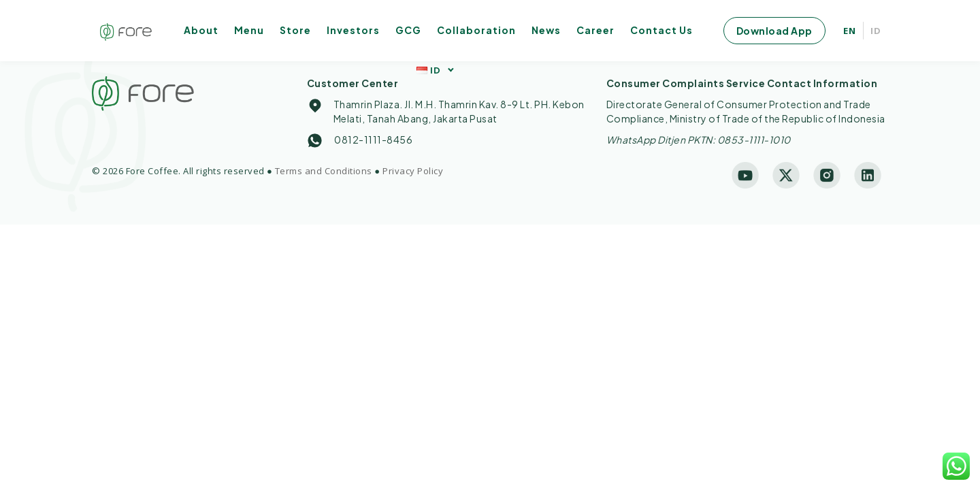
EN (850, 31)
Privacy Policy (413, 171)
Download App (774, 31)
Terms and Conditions (324, 171)
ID (876, 31)
